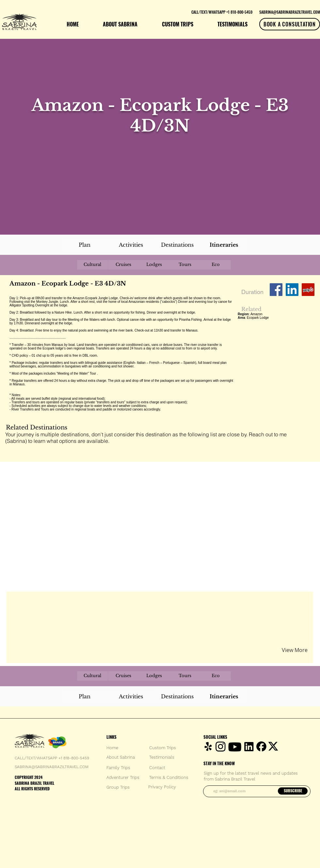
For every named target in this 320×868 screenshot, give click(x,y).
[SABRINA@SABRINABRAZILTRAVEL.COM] (290, 12)
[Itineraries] (224, 245)
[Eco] (216, 265)
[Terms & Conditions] (169, 778)
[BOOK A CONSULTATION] (290, 24)
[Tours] (185, 265)
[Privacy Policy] (162, 787)
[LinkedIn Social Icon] (292, 290)
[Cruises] (123, 265)
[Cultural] (92, 265)
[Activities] (131, 245)
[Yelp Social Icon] (308, 290)
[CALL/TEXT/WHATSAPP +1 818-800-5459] (222, 12)
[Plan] (85, 245)
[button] (86, 604)
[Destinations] (177, 245)
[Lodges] (154, 265)
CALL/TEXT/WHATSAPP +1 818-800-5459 (52, 758)
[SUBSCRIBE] (293, 791)
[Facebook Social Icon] (276, 290)
